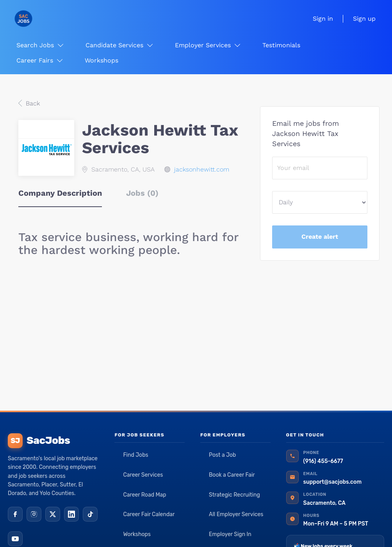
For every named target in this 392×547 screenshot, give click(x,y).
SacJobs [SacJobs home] (39, 441)
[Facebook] (15, 514)
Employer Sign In (230, 534)
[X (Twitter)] (53, 514)
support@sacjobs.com (332, 482)
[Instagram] (34, 514)
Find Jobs (135, 455)
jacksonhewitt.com (202, 169)
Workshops (137, 534)
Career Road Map (144, 495)
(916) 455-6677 (323, 461)
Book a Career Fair (232, 475)
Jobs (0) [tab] (142, 193)
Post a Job (222, 455)
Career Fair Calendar (149, 514)
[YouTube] (15, 539)
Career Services (143, 475)
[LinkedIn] (71, 514)
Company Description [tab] (60, 193)
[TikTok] (90, 514)
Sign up (364, 19)
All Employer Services (236, 514)
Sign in (323, 19)
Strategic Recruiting (234, 495)
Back (32, 103)
